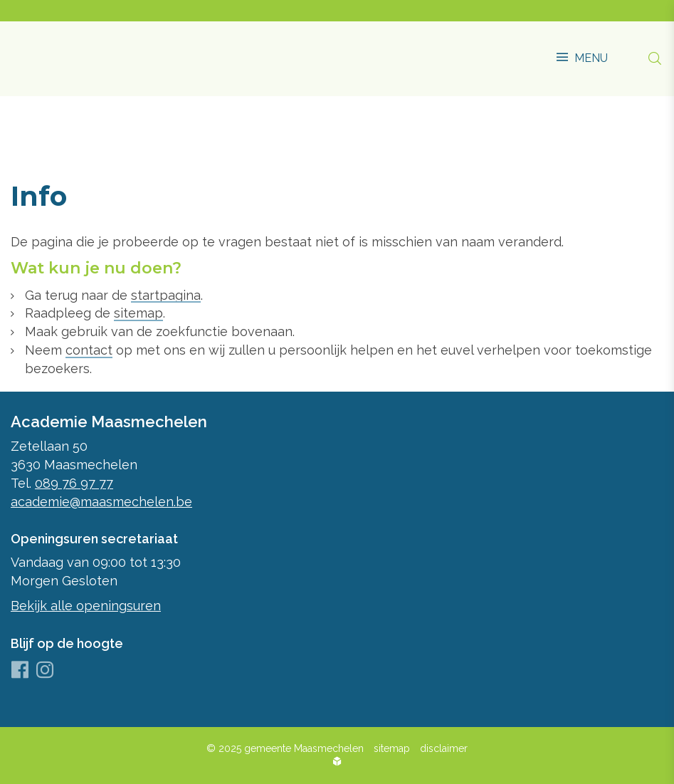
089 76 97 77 (74, 483)
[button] (582, 51)
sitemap (138, 313)
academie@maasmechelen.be (101, 502)
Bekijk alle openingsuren (86, 606)
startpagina (166, 295)
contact (89, 350)
